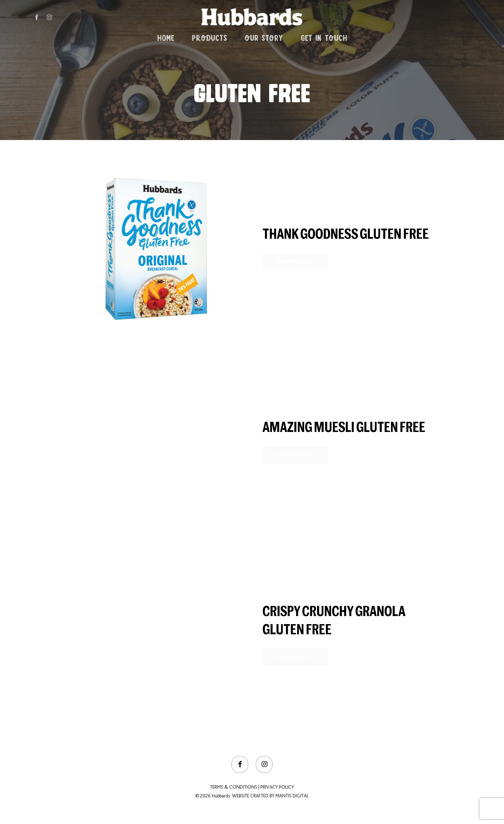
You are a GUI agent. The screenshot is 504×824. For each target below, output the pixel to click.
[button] (295, 261)
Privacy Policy (277, 787)
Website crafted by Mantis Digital (270, 796)
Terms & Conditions (234, 787)
